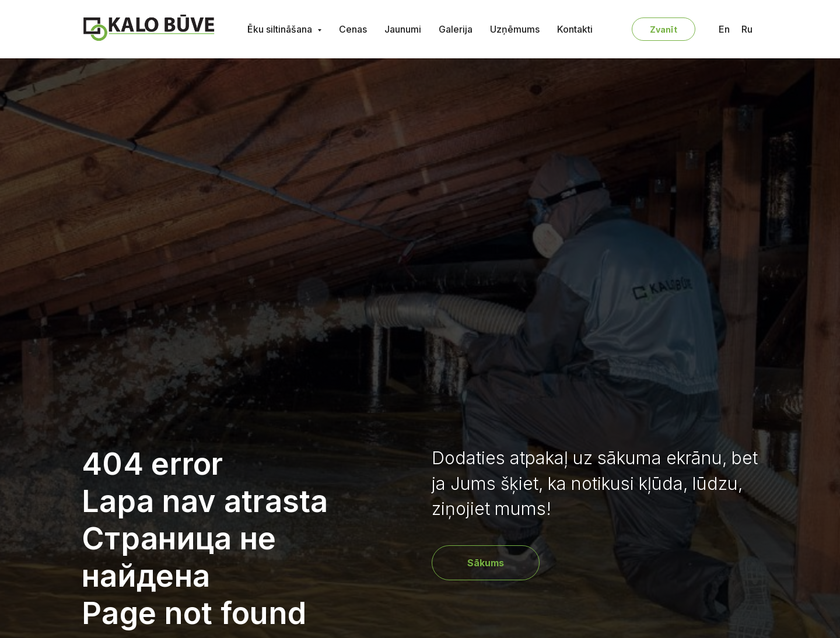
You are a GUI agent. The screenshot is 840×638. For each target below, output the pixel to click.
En (724, 29)
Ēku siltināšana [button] (281, 29)
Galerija (456, 29)
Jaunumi (403, 29)
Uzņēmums (515, 29)
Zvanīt (664, 29)
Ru (747, 29)
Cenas (353, 29)
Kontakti (575, 29)
